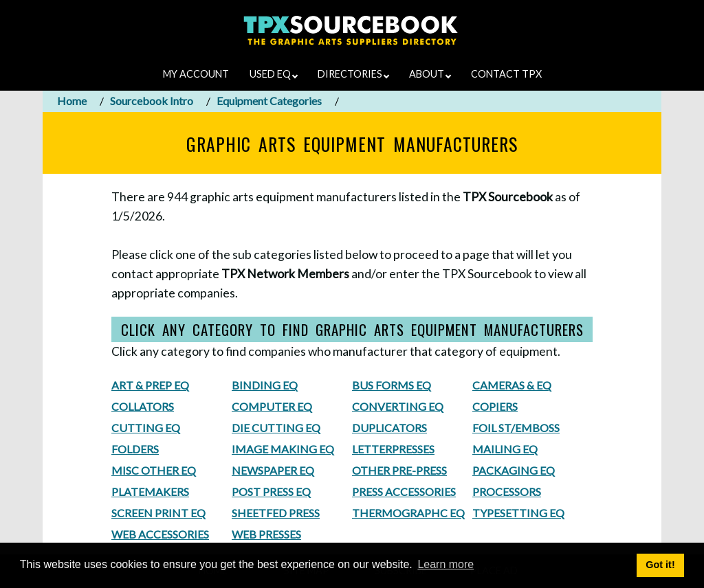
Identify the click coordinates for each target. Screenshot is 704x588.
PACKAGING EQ (514, 470)
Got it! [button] (660, 565)
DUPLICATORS (389, 428)
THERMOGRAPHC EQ (408, 513)
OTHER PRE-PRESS (399, 470)
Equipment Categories (269, 101)
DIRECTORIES (353, 74)
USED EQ (274, 74)
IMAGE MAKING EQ (283, 449)
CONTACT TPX (506, 74)
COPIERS (495, 406)
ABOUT (430, 74)
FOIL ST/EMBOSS (516, 428)
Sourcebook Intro (152, 101)
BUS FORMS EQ (392, 385)
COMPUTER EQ (272, 406)
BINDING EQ (265, 385)
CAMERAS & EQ (512, 385)
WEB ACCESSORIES (160, 534)
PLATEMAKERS (150, 491)
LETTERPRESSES (393, 449)
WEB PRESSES (266, 534)
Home (72, 101)
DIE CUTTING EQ (276, 428)
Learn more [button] (445, 564)
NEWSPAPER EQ (273, 470)
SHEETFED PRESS (276, 513)
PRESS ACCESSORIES (404, 491)
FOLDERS (135, 449)
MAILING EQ (505, 449)
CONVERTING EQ (398, 406)
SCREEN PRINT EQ (158, 513)
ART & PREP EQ (150, 385)
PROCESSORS (507, 491)
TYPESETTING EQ (518, 513)
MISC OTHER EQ (154, 470)
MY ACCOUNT (196, 74)
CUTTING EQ (146, 428)
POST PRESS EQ (271, 491)
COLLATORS (143, 406)
